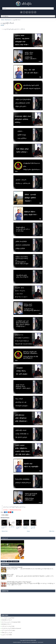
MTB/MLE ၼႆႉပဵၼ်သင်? (6, 624)
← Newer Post (4, 531)
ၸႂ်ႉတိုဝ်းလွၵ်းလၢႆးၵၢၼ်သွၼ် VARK (8, 626)
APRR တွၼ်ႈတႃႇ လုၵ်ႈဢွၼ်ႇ (7, 633)
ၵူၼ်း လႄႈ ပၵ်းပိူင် (10, 575)
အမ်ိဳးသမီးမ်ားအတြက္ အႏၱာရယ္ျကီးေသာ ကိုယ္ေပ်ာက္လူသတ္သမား (19, 582)
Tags (9, 561)
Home (3, 20)
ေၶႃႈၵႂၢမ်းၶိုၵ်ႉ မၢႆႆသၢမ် (7, 23)
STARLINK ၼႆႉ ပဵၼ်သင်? (7, 620)
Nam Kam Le (8, 20)
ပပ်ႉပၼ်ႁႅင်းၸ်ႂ (11, 527)
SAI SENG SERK (32, 640)
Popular (4, 561)
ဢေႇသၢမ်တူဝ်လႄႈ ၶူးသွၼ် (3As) (8, 618)
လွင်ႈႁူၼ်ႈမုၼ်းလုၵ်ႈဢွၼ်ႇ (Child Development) (11, 628)
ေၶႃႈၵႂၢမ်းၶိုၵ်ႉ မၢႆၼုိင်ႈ (19, 527)
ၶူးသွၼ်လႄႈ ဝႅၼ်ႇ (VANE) (7, 635)
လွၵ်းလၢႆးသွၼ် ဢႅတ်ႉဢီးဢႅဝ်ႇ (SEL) (8, 630)
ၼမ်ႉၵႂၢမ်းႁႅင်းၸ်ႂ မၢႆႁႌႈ (25, 527)
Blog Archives (15, 561)
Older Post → (52, 531)
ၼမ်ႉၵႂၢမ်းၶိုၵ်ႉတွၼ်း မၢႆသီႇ (33, 527)
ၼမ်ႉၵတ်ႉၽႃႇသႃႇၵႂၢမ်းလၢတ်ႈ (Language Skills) (11, 622)
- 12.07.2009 (24, 642)
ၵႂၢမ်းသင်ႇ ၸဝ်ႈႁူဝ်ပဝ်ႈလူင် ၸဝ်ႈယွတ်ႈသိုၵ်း (15, 567)
